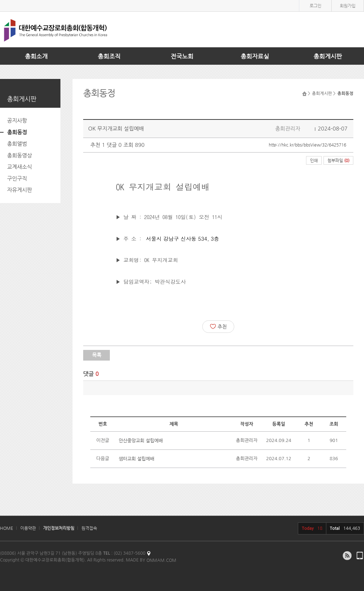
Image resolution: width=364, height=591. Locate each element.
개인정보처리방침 (59, 528)
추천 (218, 326)
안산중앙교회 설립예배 (141, 440)
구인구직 (17, 178)
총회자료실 (255, 56)
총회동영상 (20, 155)
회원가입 (348, 6)
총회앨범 (17, 143)
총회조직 (109, 56)
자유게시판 (20, 190)
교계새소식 (20, 167)
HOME (7, 528)
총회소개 (36, 56)
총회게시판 (328, 56)
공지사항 (17, 120)
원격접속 (89, 528)
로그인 (315, 6)
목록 (97, 355)
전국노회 (182, 56)
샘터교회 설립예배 (136, 459)
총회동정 (17, 132)
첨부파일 (338, 160)
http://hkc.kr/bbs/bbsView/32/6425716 (307, 145)
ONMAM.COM (161, 560)
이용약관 (28, 528)
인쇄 (314, 160)
